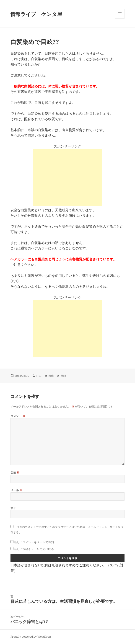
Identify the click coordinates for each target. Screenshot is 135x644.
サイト (15, 508)
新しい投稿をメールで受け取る (34, 549)
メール (17, 490)
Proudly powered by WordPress (31, 637)
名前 (15, 472)
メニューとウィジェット (120, 19)
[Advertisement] (67, 177)
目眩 (51, 376)
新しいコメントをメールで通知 (34, 542)
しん (39, 376)
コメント (18, 416)
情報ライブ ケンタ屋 (36, 14)
